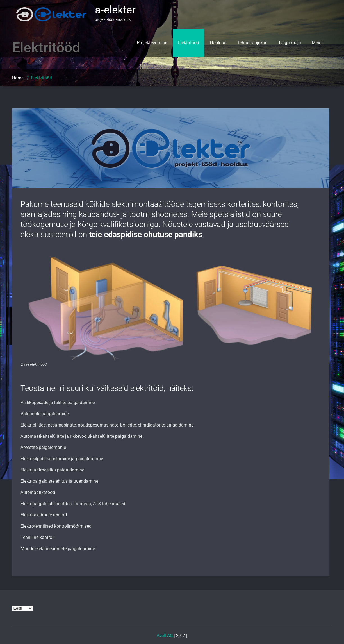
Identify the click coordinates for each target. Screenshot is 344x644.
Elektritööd (189, 43)
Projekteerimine (152, 43)
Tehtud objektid (252, 43)
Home (18, 78)
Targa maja (290, 43)
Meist (317, 43)
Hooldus (218, 43)
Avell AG (165, 636)
